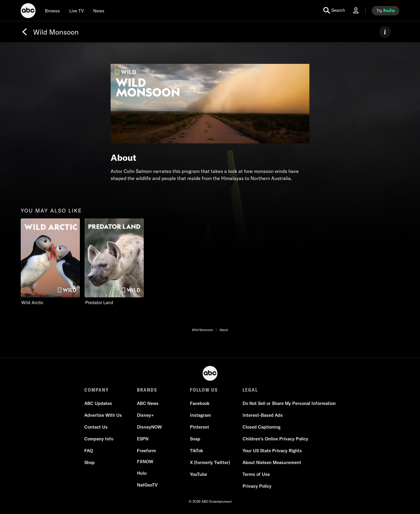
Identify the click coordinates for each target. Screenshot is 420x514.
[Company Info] (99, 439)
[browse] (52, 11)
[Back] (25, 32)
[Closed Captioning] (261, 427)
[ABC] (28, 12)
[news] (99, 11)
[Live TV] (76, 11)
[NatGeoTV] (147, 485)
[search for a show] (334, 10)
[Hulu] (142, 473)
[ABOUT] (385, 32)
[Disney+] (145, 415)
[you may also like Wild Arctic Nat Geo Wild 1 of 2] (50, 262)
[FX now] (145, 462)
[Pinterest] (199, 427)
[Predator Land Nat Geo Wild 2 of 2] (114, 262)
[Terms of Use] (256, 474)
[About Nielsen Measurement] (272, 463)
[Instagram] (200, 415)
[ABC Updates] (98, 403)
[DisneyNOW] (149, 427)
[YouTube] (198, 474)
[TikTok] (196, 451)
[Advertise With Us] (103, 415)
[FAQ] (89, 451)
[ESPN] (143, 439)
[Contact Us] (96, 427)
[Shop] (89, 463)
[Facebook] (200, 403)
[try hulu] (386, 11)
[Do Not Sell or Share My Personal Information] (289, 403)
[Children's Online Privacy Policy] (275, 439)
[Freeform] (146, 451)
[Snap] (195, 439)
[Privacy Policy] (257, 486)
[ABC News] (148, 403)
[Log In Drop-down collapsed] (356, 10)
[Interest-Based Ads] (263, 415)
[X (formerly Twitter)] (210, 463)
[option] (50, 262)
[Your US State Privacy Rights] (272, 451)
